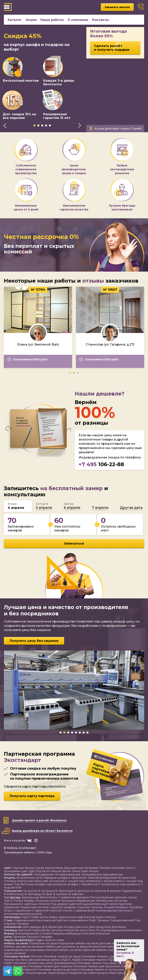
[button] (34, 125)
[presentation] (5, 125)
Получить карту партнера (32, 796)
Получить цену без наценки (34, 641)
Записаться (74, 543)
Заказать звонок (117, 7)
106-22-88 (101, 464)
